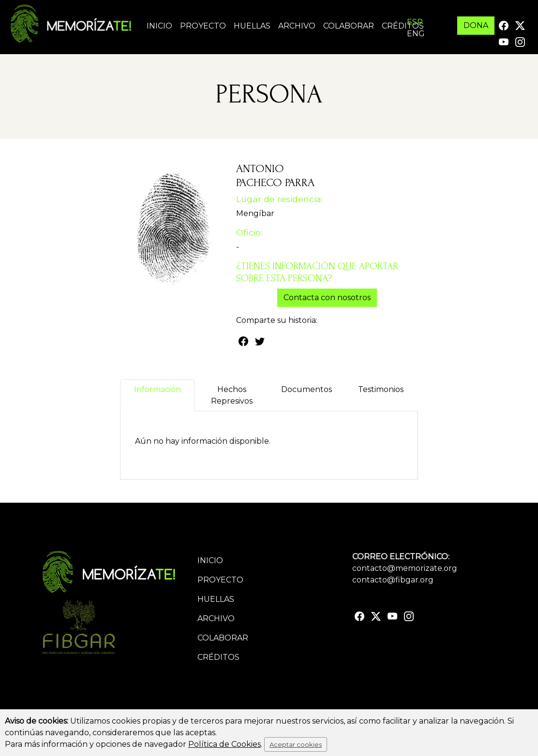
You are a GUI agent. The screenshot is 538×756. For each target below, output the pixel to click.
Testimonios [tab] (381, 395)
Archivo (297, 26)
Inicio (159, 26)
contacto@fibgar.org (393, 580)
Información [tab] (157, 395)
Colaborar (349, 26)
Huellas (252, 26)
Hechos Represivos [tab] (232, 395)
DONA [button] (476, 25)
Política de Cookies (224, 744)
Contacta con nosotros (327, 298)
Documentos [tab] (306, 395)
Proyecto (203, 26)
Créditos (403, 26)
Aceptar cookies (296, 744)
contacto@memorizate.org (405, 568)
